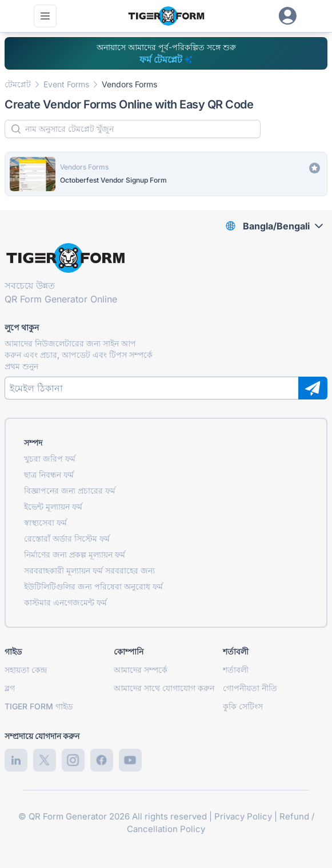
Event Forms (66, 84)
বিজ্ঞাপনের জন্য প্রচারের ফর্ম (70, 490)
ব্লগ (10, 688)
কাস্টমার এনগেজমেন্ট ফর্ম (65, 602)
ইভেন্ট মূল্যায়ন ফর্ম (53, 506)
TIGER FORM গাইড (39, 706)
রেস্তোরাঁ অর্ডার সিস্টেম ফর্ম (67, 538)
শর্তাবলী (236, 670)
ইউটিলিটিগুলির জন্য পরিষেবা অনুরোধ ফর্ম (93, 586)
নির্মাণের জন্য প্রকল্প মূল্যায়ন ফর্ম (75, 554)
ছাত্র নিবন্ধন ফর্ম (49, 475)
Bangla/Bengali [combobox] (276, 226)
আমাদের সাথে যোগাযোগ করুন (164, 688)
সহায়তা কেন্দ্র (26, 670)
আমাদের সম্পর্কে (141, 670)
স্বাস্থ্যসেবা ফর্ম (45, 522)
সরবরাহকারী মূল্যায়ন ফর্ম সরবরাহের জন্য (89, 570)
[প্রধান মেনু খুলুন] (45, 16)
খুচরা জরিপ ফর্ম (50, 459)
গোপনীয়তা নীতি (250, 688)
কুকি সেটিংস (243, 706)
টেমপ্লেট (18, 84)
